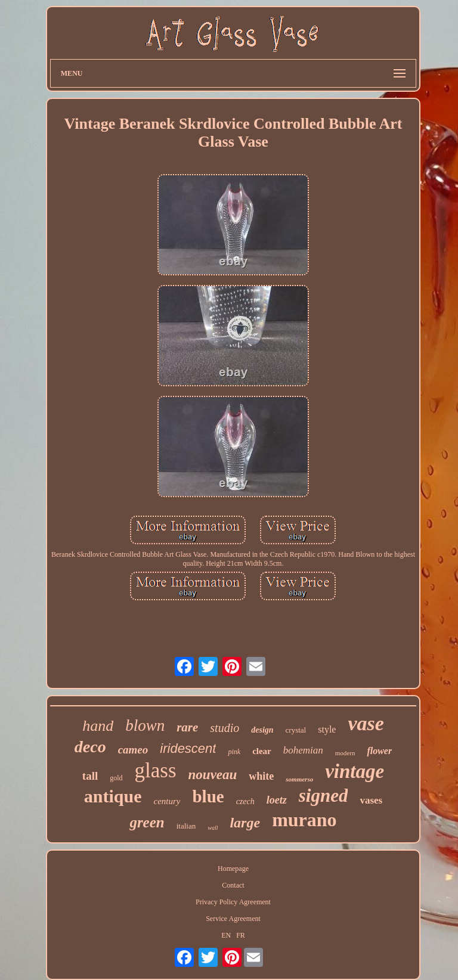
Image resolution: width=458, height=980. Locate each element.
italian (186, 826)
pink (234, 752)
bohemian (303, 750)
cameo (133, 750)
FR (241, 935)
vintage (355, 771)
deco (90, 747)
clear (262, 751)
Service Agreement (233, 919)
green (147, 822)
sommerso (299, 779)
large (245, 823)
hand (98, 726)
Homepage (233, 869)
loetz (277, 800)
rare (187, 727)
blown (145, 725)
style (327, 729)
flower (379, 751)
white (261, 776)
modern (345, 753)
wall (213, 828)
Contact (233, 885)
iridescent (188, 748)
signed (324, 796)
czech (245, 801)
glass (156, 770)
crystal (296, 730)
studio (225, 728)
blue (208, 796)
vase (366, 723)
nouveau (213, 775)
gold (116, 778)
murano (304, 820)
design (262, 730)
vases (371, 800)
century (167, 801)
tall (90, 776)
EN (226, 935)
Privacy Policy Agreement (233, 902)
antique (113, 796)
